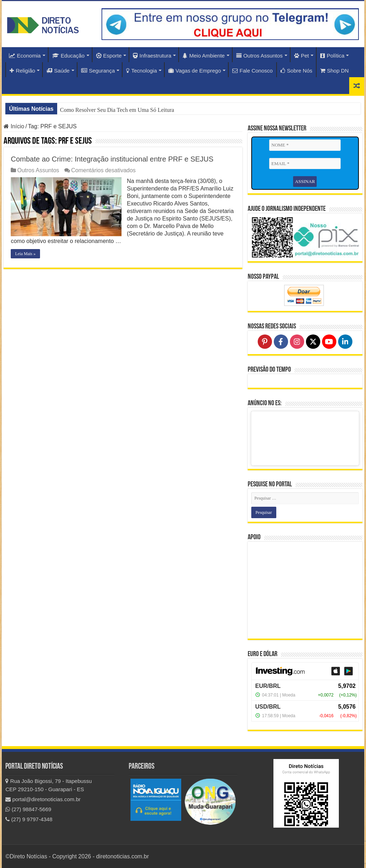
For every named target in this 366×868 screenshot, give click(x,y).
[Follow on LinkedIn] (345, 342)
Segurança (98, 71)
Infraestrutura (152, 56)
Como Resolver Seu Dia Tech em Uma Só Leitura (117, 110)
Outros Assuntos (259, 56)
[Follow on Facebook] (281, 342)
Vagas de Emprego (195, 71)
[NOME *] (305, 145)
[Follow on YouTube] (329, 342)
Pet (302, 56)
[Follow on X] (313, 342)
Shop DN (335, 71)
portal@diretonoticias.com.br (43, 799)
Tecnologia (142, 71)
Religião (22, 71)
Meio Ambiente (204, 56)
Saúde (58, 71)
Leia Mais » (25, 254)
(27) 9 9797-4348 (29, 819)
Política (332, 56)
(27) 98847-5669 (28, 809)
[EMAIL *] (305, 164)
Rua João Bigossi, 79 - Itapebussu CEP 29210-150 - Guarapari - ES (49, 785)
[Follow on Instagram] (297, 342)
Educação (68, 56)
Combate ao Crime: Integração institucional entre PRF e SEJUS (112, 159)
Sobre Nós (296, 71)
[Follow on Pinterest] (265, 342)
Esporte (109, 56)
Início (14, 126)
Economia (25, 56)
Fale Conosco (253, 71)
